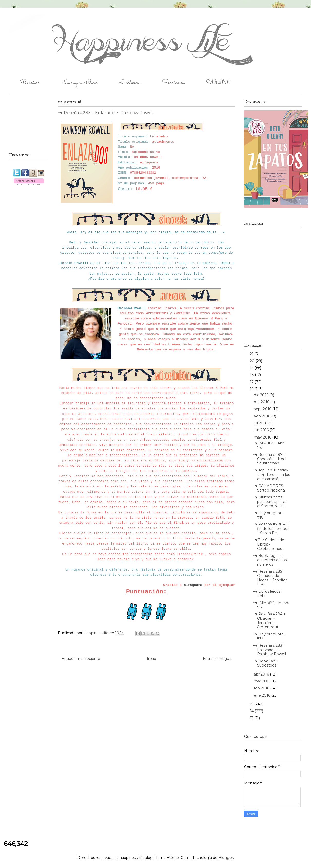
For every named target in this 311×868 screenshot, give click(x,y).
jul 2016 (261, 423)
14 (252, 711)
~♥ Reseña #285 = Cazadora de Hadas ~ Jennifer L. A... (270, 578)
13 (252, 718)
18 (252, 375)
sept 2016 (263, 409)
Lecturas (130, 83)
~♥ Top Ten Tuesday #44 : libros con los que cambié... (272, 475)
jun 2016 (262, 430)
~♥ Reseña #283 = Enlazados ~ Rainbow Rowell (269, 650)
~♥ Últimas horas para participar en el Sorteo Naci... (270, 502)
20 (253, 361)
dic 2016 (262, 395)
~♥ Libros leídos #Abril (267, 594)
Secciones (173, 83)
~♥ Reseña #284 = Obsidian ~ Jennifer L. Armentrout (269, 620)
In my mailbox (79, 83)
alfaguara (193, 585)
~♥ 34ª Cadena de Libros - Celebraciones (269, 544)
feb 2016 (262, 688)
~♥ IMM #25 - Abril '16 (269, 445)
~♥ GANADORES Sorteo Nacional (269, 488)
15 (252, 704)
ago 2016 (263, 416)
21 (252, 354)
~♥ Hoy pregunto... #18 (270, 515)
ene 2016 (263, 695)
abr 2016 (262, 674)
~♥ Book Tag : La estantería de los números (270, 560)
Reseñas (30, 83)
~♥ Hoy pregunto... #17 (270, 636)
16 (252, 389)
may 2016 (263, 437)
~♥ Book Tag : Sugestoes (265, 663)
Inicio (152, 659)
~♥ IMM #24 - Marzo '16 (271, 605)
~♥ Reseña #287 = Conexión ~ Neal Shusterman (270, 459)
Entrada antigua (217, 659)
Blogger (226, 858)
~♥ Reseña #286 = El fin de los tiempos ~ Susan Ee (271, 529)
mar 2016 (263, 681)
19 (252, 368)
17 (252, 382)
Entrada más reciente (81, 659)
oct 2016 (262, 402)
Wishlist (218, 83)
